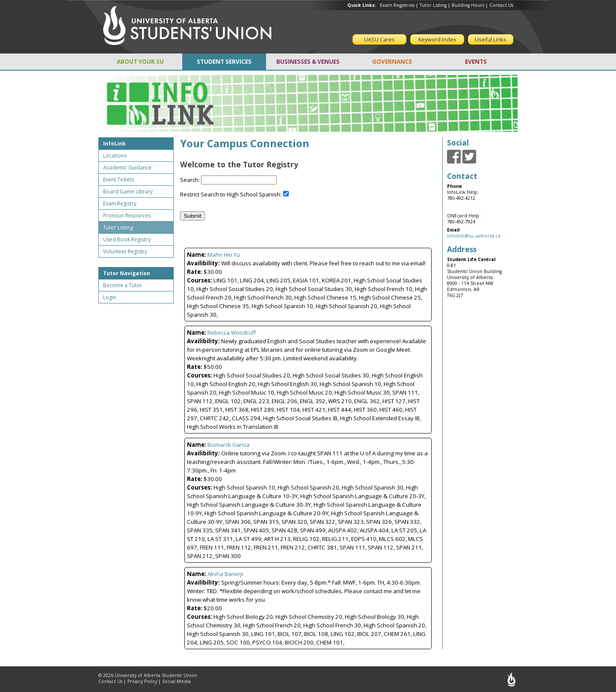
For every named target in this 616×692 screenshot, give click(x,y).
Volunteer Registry (125, 251)
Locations (115, 156)
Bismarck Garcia (228, 445)
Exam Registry (120, 203)
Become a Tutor (123, 285)
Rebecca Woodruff (232, 333)
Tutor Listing (433, 5)
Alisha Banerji (225, 574)
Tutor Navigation (127, 273)
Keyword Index (437, 39)
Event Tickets (118, 180)
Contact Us (501, 5)
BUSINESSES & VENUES (308, 62)
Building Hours (468, 5)
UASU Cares (379, 39)
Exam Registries (397, 5)
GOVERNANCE (392, 62)
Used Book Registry (127, 239)
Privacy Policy (142, 681)
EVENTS (476, 62)
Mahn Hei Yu (224, 255)
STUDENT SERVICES (224, 62)
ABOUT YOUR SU (140, 62)
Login (110, 297)
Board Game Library (128, 192)
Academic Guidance (127, 168)
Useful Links (491, 39)
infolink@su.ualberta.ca (474, 236)
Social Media (176, 681)
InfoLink (114, 144)
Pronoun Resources (127, 215)
